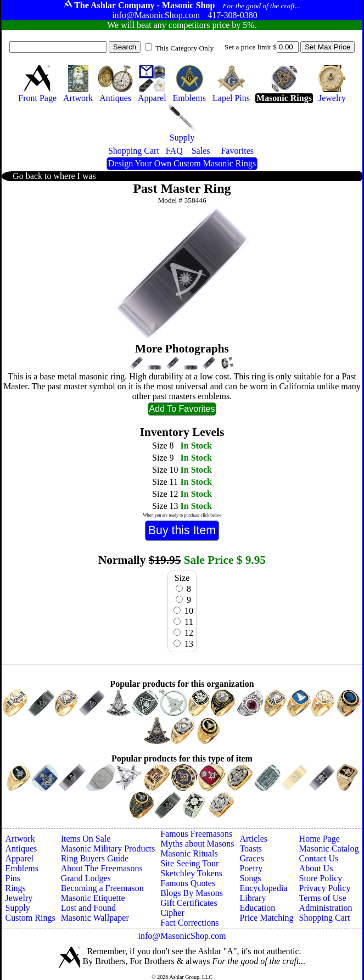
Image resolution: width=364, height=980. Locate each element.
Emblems (21, 868)
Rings (15, 888)
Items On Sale (86, 839)
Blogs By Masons (192, 893)
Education (257, 908)
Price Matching (266, 918)
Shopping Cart (325, 918)
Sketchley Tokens (191, 873)
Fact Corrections (189, 923)
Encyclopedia (263, 888)
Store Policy (321, 878)
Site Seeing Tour (189, 863)
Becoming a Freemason (102, 888)
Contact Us (319, 858)
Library (253, 898)
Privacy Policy (325, 888)
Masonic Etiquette (93, 898)
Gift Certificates (189, 903)
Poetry (251, 868)
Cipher (172, 913)
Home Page (320, 839)
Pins (13, 878)
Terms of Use (323, 898)
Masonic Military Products (108, 849)
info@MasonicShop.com (182, 936)
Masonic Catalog (329, 849)
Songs (250, 878)
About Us (316, 868)
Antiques (21, 849)
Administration (326, 908)
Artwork (20, 839)
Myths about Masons (197, 844)
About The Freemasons (102, 868)
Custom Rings (30, 918)
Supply (17, 908)
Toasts (251, 849)
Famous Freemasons (196, 834)
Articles (253, 839)
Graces (251, 858)
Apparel (19, 858)
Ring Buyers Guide (95, 858)
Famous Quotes (188, 883)
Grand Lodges (86, 878)
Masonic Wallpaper (95, 918)
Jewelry (19, 898)
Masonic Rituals (189, 853)
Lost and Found (88, 908)
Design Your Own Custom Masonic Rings (182, 163)
